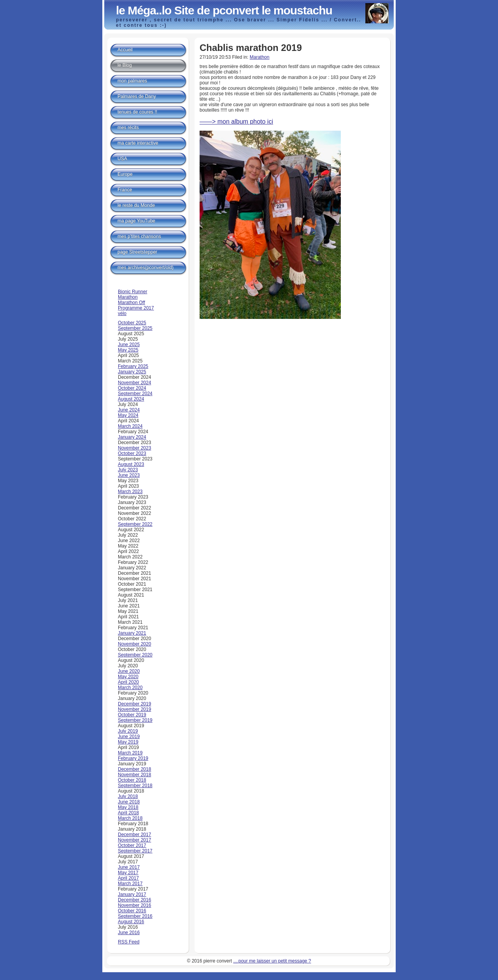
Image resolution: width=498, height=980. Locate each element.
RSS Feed (129, 942)
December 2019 (134, 704)
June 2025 (129, 345)
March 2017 (130, 884)
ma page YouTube (136, 221)
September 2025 (135, 328)
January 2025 (132, 372)
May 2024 (128, 415)
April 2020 (128, 682)
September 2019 (135, 720)
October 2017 (132, 845)
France (125, 190)
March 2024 (130, 426)
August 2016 (131, 922)
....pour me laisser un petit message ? (272, 961)
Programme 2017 (136, 308)
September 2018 (135, 786)
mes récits (128, 128)
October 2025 (132, 323)
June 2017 (129, 867)
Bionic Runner (132, 292)
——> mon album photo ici (236, 122)
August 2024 (131, 399)
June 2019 (129, 737)
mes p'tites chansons (139, 236)
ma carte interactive (138, 143)
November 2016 (134, 905)
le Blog (125, 65)
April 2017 (128, 878)
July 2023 (128, 470)
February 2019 (133, 758)
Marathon (260, 57)
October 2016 (132, 911)
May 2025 (128, 350)
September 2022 (135, 524)
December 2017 (134, 835)
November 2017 (134, 840)
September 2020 (135, 655)
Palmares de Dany (137, 96)
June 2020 (129, 671)
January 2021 (132, 633)
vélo (122, 313)
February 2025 (133, 366)
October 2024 (132, 388)
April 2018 (128, 813)
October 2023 (132, 453)
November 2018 (134, 775)
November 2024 (134, 383)
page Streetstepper (137, 252)
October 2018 (132, 780)
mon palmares (132, 81)
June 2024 (129, 410)
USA (122, 159)
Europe (125, 174)
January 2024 (132, 437)
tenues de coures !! (137, 112)
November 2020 (134, 644)
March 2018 (130, 818)
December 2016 (134, 900)
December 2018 (134, 769)
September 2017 (135, 851)
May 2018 (128, 807)
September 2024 (135, 394)
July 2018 (128, 796)
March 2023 (130, 492)
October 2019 (132, 715)
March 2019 (130, 753)
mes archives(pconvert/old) (146, 268)
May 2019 (128, 742)
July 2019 (128, 731)
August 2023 (131, 464)
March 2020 (130, 688)
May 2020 (128, 677)
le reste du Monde (136, 205)
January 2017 (132, 894)
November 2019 (134, 709)
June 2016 (129, 933)
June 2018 (129, 802)
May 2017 (128, 873)
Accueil (125, 50)
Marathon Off (132, 303)
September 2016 (135, 916)
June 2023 (129, 475)
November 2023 (134, 448)
